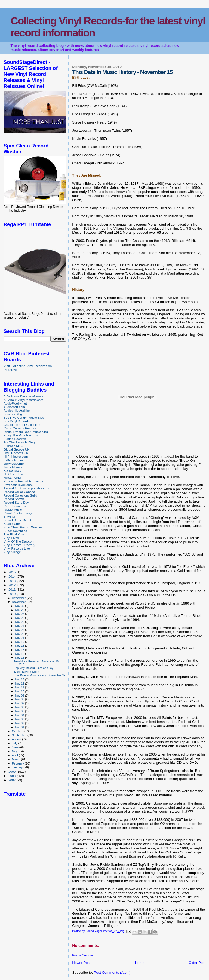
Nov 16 (20, 654)
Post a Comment (84, 955)
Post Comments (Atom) (112, 973)
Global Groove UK (16, 449)
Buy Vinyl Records (17, 421)
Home (140, 963)
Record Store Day (16, 502)
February (19, 763)
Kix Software (13, 471)
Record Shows (14, 499)
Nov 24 (20, 626)
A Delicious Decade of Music (24, 396)
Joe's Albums (13, 467)
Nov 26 (20, 618)
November (19, 602)
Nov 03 (20, 719)
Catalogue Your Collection (22, 425)
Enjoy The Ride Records (21, 435)
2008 (12, 776)
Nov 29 (20, 610)
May (15, 751)
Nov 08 (20, 699)
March (17, 759)
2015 (12, 572)
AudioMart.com (14, 407)
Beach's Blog (13, 414)
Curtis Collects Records (20, 428)
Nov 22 (20, 634)
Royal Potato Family (18, 513)
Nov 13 (20, 679)
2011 (12, 589)
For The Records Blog (19, 442)
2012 (12, 585)
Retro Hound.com (16, 506)
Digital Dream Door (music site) (26, 432)
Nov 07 (20, 703)
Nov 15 (20, 658)
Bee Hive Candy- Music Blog (24, 417)
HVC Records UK (16, 453)
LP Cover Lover (15, 474)
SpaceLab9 (12, 524)
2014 (12, 576)
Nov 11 (20, 687)
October (18, 731)
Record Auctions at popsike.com (26, 488)
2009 (12, 771)
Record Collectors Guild (20, 495)
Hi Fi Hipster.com (16, 456)
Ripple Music (13, 509)
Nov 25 (20, 622)
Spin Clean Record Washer (23, 527)
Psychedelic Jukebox (18, 485)
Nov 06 (20, 707)
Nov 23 (20, 630)
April (15, 755)
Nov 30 (20, 606)
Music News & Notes (27, 672)
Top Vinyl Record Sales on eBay (34, 668)
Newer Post (81, 963)
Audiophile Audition (17, 410)
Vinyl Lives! (12, 538)
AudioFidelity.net (15, 403)
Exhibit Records (15, 439)
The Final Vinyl (14, 534)
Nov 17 (20, 650)
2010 (12, 594)
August (17, 739)
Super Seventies (15, 531)
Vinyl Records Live (17, 548)
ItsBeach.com (13, 460)
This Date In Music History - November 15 (39, 675)
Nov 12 (20, 683)
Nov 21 (20, 638)
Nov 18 (20, 646)
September (20, 735)
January (18, 767)
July (15, 743)
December (19, 598)
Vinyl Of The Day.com (19, 541)
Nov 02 (20, 723)
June (16, 747)
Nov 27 (20, 614)
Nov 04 (20, 715)
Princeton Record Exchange (23, 481)
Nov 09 (20, 695)
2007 (12, 780)
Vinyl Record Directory (19, 545)
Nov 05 (20, 711)
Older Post (197, 963)
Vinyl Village (12, 552)
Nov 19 (20, 642)
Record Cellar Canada (19, 492)
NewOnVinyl (12, 478)
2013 (12, 581)
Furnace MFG (13, 446)
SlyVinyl (9, 517)
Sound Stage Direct (17, 520)
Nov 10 (20, 691)
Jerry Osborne (14, 463)
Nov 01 (20, 727)
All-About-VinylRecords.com (23, 400)
